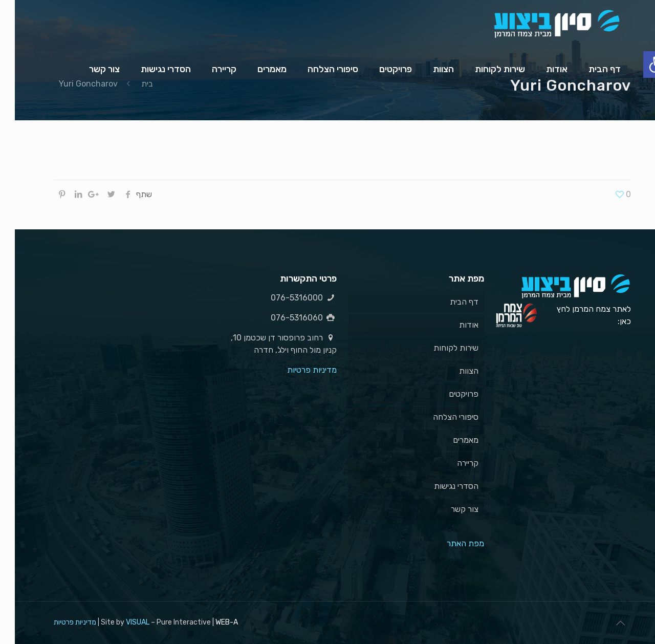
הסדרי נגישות (441, 486)
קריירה (453, 463)
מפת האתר (451, 543)
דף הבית (449, 302)
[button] (642, 65)
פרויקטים (449, 394)
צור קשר (450, 509)
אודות (454, 325)
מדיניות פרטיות (297, 370)
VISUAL (123, 622)
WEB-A (212, 622)
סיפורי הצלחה (441, 417)
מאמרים (451, 440)
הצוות (454, 371)
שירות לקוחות (441, 348)
